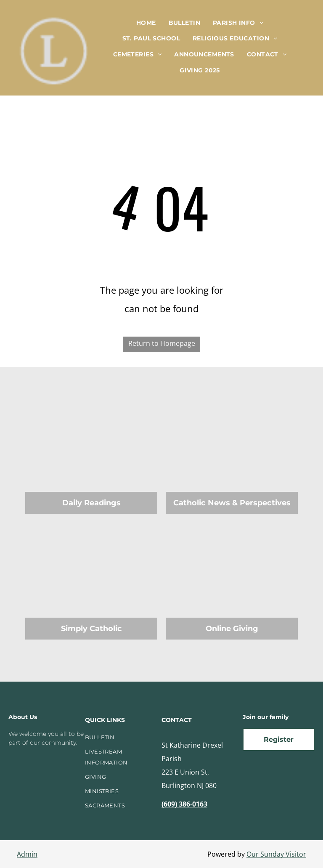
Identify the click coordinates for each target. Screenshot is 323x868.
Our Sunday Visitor (276, 854)
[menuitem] (146, 23)
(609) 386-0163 (184, 804)
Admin (27, 854)
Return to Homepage (162, 343)
